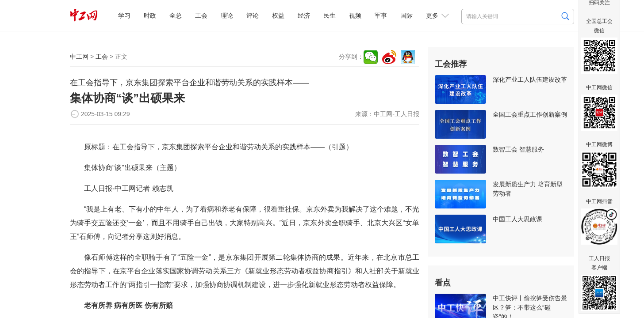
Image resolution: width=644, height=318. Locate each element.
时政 (150, 15)
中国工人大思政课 (517, 219)
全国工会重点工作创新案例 (530, 114)
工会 (201, 15)
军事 (381, 15)
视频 (355, 15)
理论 (227, 15)
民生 (330, 15)
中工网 (79, 57)
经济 (304, 15)
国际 (406, 15)
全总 (176, 15)
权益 (278, 15)
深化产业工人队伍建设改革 (530, 79)
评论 (253, 15)
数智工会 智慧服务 (518, 149)
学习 (124, 15)
